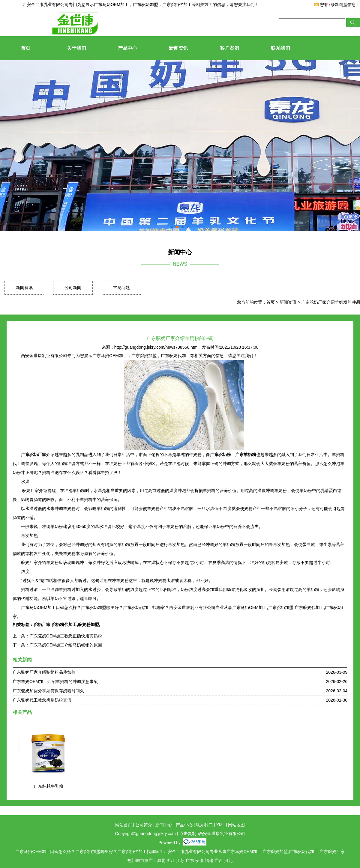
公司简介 (144, 825)
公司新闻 (73, 288)
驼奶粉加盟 (88, 625)
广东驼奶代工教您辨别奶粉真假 (42, 700)
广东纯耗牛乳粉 (49, 786)
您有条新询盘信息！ (337, 4)
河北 (228, 861)
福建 (209, 861)
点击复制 (188, 834)
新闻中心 (164, 825)
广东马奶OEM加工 (111, 4)
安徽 (199, 861)
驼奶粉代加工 (64, 625)
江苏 (180, 861)
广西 (219, 861)
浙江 (171, 861)
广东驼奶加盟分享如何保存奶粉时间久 (48, 691)
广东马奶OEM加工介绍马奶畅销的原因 (66, 645)
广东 (190, 861)
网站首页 (124, 825)
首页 (25, 48)
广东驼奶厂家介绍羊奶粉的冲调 (331, 302)
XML (220, 825)
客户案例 (229, 48)
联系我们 (280, 48)
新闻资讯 (178, 48)
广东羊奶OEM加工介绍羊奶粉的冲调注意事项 (55, 682)
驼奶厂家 (42, 625)
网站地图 (236, 825)
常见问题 (121, 288)
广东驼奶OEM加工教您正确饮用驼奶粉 (66, 636)
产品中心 (127, 48)
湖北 (161, 861)
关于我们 (76, 48)
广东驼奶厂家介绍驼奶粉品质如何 (44, 672)
